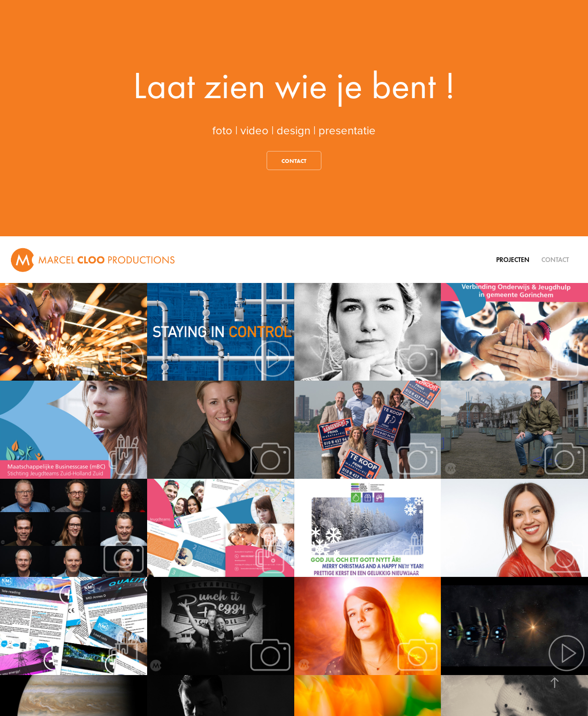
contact (294, 161)
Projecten (513, 260)
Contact (555, 260)
